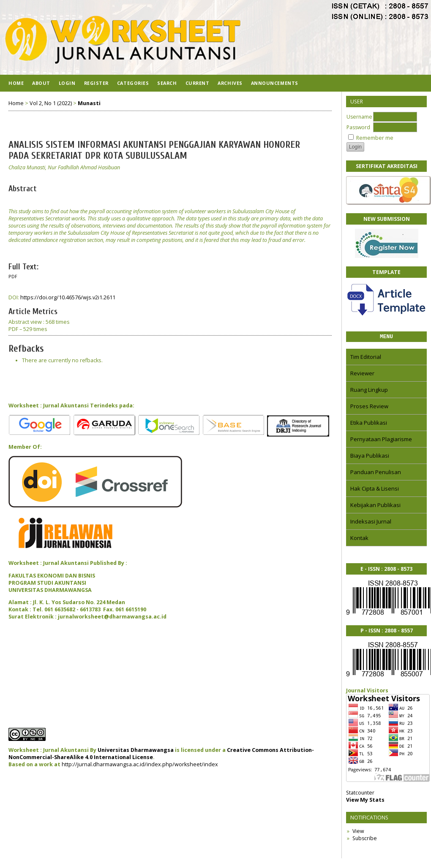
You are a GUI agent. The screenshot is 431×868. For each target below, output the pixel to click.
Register (96, 83)
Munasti (89, 103)
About (41, 83)
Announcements (275, 83)
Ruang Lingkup (369, 391)
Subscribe (365, 840)
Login (67, 83)
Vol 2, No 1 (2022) (51, 103)
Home (16, 83)
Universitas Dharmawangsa (136, 750)
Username (359, 117)
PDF (13, 277)
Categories (133, 83)
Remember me (375, 138)
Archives (230, 83)
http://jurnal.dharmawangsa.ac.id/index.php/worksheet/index (140, 764)
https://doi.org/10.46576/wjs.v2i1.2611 (68, 297)
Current (198, 83)
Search (167, 83)
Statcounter (360, 794)
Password (358, 127)
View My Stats (365, 801)
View (358, 832)
